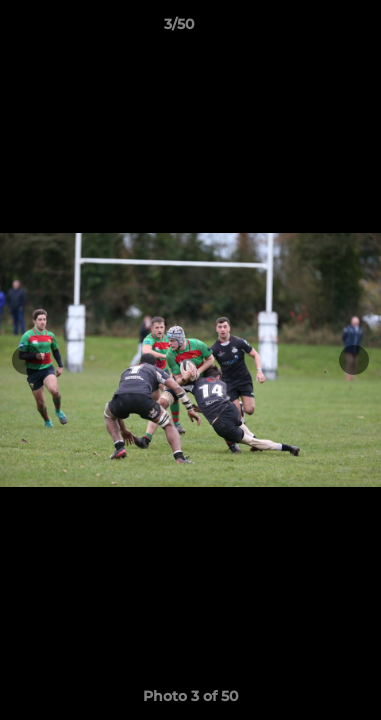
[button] (309, 29)
